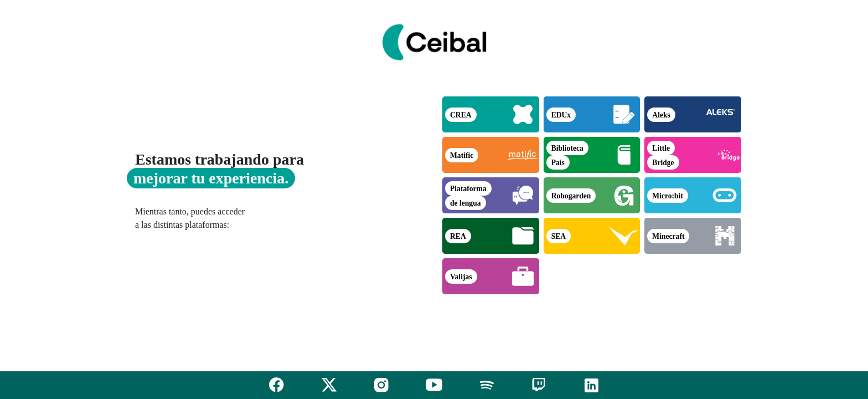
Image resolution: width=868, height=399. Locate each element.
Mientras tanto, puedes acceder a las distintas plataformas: (190, 218)
